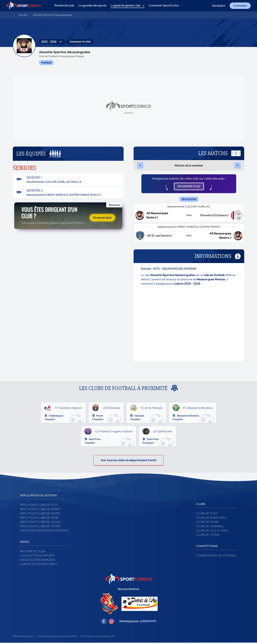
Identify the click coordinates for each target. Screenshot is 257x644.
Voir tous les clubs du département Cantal (128, 461)
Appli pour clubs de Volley (41, 523)
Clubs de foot (207, 515)
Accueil (23, 15)
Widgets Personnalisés (38, 561)
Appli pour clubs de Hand (39, 519)
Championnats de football (217, 557)
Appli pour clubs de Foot (39, 506)
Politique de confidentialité (97, 638)
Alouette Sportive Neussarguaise (53, 15)
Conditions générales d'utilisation (57, 638)
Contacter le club (80, 42)
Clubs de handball (210, 527)
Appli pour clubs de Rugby (40, 515)
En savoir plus (102, 218)
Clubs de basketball (212, 519)
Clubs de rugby (208, 523)
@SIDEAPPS (148, 623)
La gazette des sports (37, 557)
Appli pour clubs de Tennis (40, 527)
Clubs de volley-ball (212, 532)
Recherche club (32, 552)
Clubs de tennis (208, 536)
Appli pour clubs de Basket (40, 510)
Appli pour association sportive (44, 532)
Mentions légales (23, 638)
